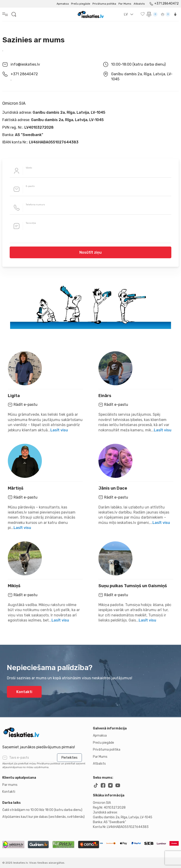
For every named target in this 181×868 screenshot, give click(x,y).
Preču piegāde (81, 4)
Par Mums (125, 4)
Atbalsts (139, 4)
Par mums (10, 785)
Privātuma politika (104, 4)
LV (126, 14)
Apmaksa (63, 4)
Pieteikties (69, 758)
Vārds (29, 168)
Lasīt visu (59, 430)
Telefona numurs (35, 205)
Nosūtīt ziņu (90, 252)
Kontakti (24, 692)
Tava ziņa (31, 223)
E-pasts (30, 186)
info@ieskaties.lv (25, 64)
